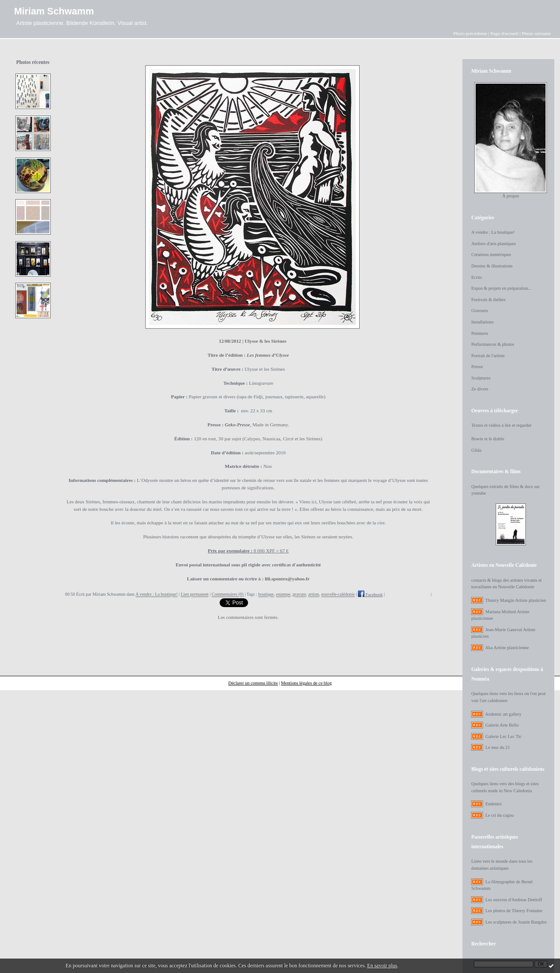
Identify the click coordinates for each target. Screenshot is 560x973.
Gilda (476, 450)
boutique (266, 595)
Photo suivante (536, 33)
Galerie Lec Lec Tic (503, 736)
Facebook (370, 595)
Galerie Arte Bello (502, 725)
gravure (299, 595)
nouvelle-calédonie (338, 595)
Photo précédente (470, 33)
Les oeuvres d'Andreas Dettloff (514, 900)
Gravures (479, 311)
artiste (314, 595)
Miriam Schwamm (54, 11)
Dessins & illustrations (492, 266)
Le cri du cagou (499, 815)
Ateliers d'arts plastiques (493, 244)
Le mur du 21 (497, 747)
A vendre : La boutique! (157, 595)
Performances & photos (493, 344)
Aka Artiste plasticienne (507, 648)
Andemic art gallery (503, 714)
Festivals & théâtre (488, 300)
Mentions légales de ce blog (306, 683)
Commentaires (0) (228, 595)
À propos (511, 196)
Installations (482, 322)
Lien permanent (195, 595)
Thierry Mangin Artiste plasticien (516, 600)
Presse (477, 367)
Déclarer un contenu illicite (253, 683)
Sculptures (481, 378)
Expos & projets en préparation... (501, 288)
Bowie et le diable (488, 439)
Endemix (493, 804)
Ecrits (476, 277)
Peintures (480, 333)
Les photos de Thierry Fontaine (514, 911)
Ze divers (480, 389)
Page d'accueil (504, 33)
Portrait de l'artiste (488, 356)
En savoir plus (382, 966)
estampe (283, 595)
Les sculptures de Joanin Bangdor (516, 922)
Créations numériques (491, 255)
